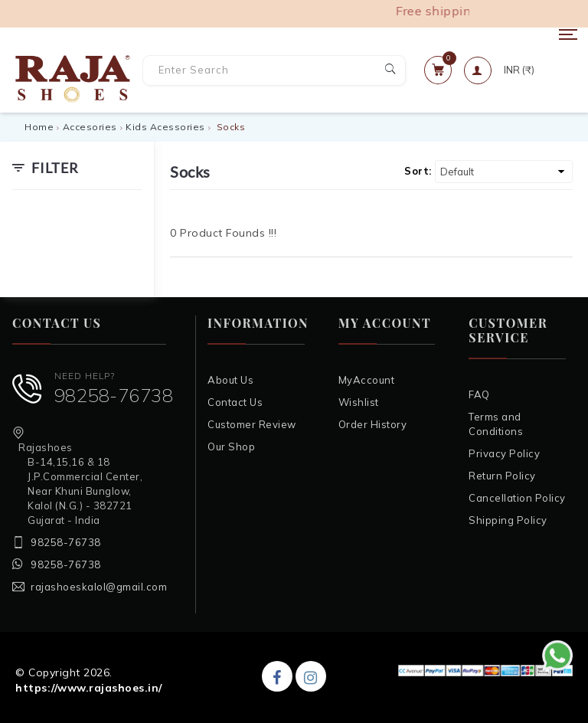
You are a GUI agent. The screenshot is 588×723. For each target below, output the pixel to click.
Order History (373, 424)
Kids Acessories (165, 127)
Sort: (418, 171)
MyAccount (367, 380)
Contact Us (235, 402)
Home (39, 127)
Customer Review (252, 424)
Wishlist (359, 402)
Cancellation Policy (517, 498)
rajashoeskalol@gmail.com (99, 587)
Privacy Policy (504, 453)
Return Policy (502, 476)
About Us (230, 380)
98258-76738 (114, 395)
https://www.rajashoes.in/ (89, 688)
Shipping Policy (508, 520)
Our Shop (231, 447)
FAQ (479, 394)
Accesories (90, 127)
